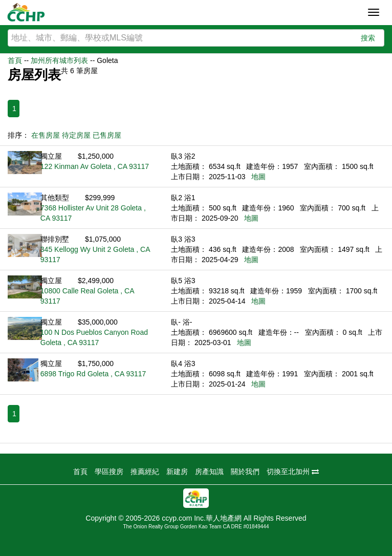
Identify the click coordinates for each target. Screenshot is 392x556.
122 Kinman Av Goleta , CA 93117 (95, 166)
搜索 (368, 38)
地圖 (258, 177)
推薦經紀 (145, 472)
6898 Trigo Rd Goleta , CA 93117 (93, 374)
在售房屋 (46, 135)
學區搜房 (109, 472)
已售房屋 (107, 135)
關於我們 (245, 472)
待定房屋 (76, 135)
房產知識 (209, 472)
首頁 (15, 60)
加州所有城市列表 (59, 60)
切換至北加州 (293, 472)
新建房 (177, 472)
